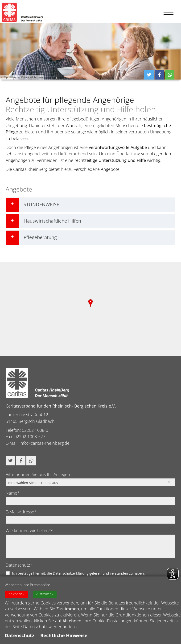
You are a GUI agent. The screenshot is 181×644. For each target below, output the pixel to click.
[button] (149, 75)
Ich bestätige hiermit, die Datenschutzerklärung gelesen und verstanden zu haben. (78, 573)
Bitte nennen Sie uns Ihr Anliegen (38, 474)
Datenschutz (20, 635)
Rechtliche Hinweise (64, 635)
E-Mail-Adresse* (21, 512)
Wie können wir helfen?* (29, 531)
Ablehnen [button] (15, 594)
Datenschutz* (19, 565)
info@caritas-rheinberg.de (45, 443)
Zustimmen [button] (44, 594)
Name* (13, 493)
